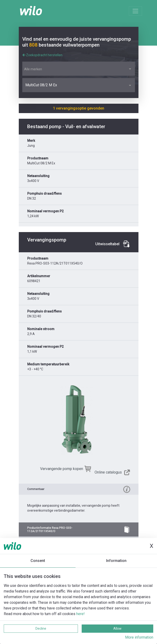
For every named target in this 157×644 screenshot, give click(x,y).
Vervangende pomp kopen (62, 469)
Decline (41, 628)
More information (139, 637)
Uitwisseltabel (107, 244)
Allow (117, 628)
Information (116, 561)
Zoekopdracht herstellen (42, 55)
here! (80, 614)
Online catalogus (108, 472)
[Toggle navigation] (135, 11)
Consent (38, 561)
